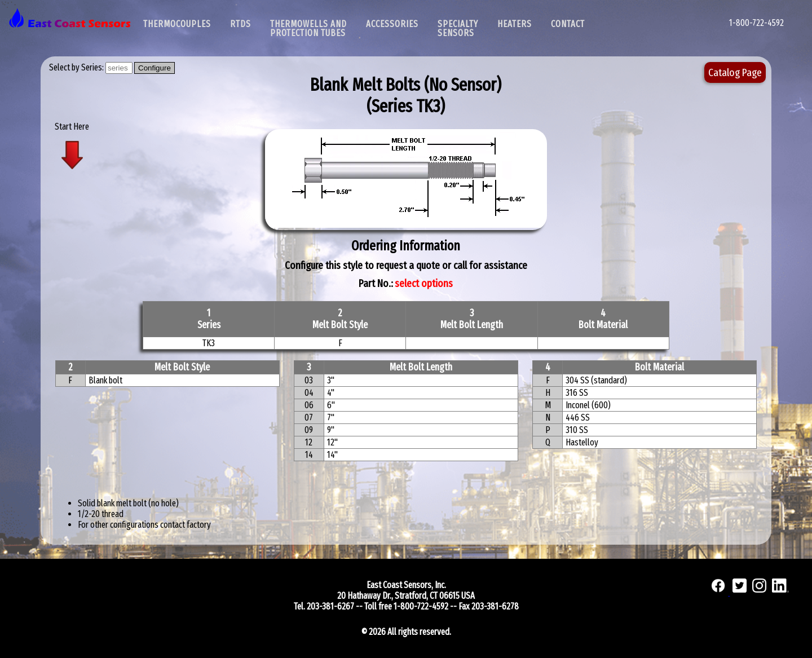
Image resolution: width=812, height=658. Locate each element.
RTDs (240, 24)
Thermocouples (177, 24)
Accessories (392, 24)
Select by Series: (77, 67)
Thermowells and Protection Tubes (308, 28)
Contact (568, 24)
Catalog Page (735, 72)
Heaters (515, 24)
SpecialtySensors (458, 28)
